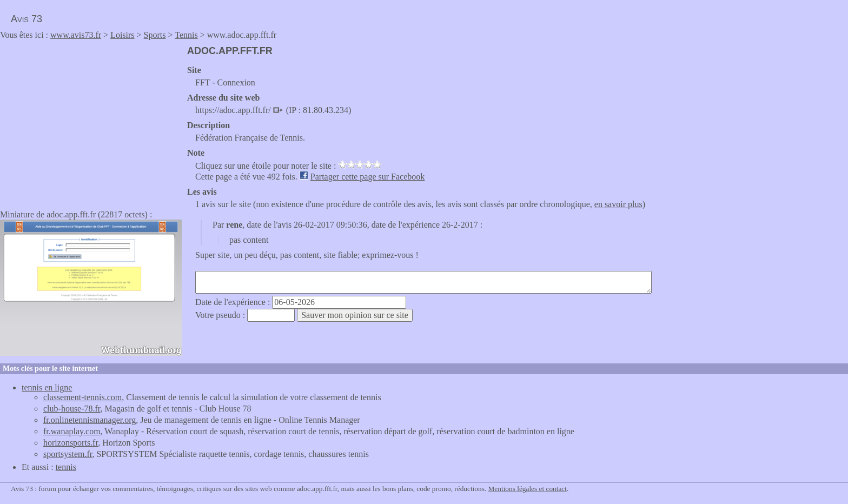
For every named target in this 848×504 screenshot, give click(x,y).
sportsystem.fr (68, 454)
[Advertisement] (91, 121)
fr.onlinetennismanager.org (90, 420)
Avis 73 (27, 19)
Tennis (186, 35)
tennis (66, 467)
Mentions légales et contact (528, 489)
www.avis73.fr (76, 35)
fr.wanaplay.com (72, 431)
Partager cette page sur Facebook (367, 177)
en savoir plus (618, 204)
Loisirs (122, 35)
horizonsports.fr (71, 443)
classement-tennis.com (82, 397)
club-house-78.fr (72, 409)
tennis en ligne (47, 387)
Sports (155, 35)
